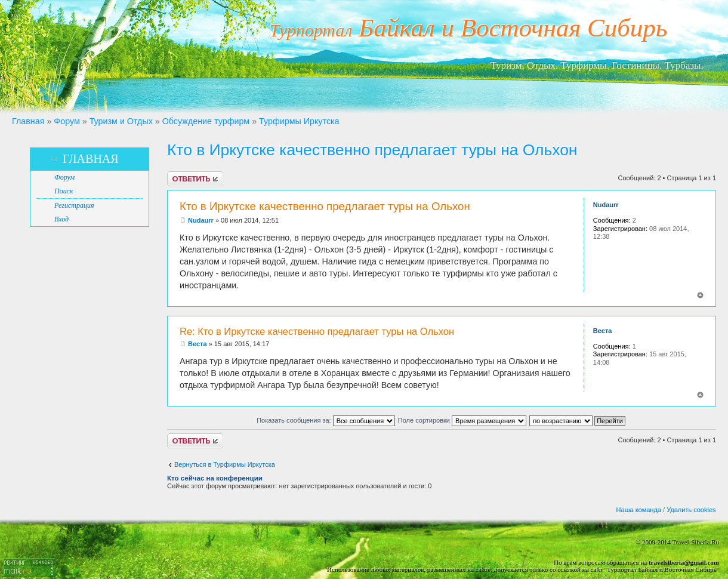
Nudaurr (201, 220)
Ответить (195, 179)
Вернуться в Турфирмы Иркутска (225, 464)
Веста (198, 344)
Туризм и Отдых (121, 121)
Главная (28, 121)
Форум (67, 121)
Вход (61, 219)
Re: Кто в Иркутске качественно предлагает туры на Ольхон (317, 331)
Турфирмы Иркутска (299, 121)
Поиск (64, 191)
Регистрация (74, 205)
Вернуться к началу (700, 295)
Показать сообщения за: (326, 420)
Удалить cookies (691, 510)
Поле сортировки (462, 420)
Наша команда (639, 510)
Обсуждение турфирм (206, 121)
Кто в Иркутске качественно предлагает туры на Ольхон (372, 150)
